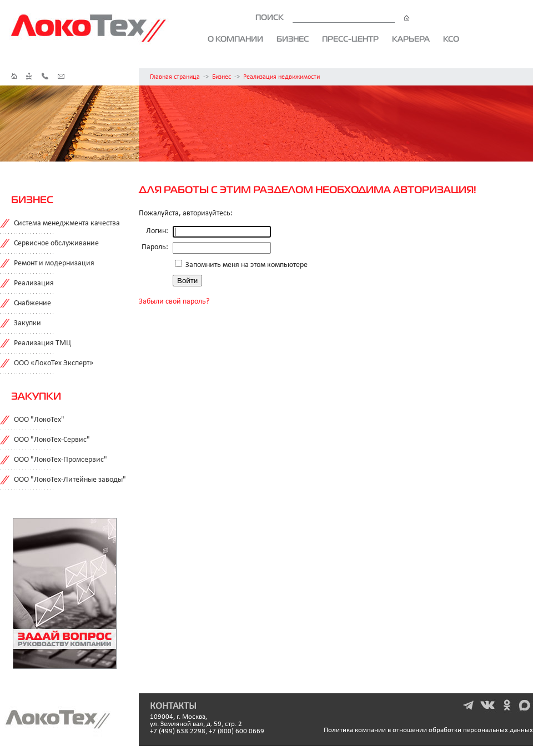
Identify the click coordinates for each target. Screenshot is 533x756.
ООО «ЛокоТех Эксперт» (54, 363)
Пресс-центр (350, 39)
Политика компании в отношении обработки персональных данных (428, 730)
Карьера (411, 39)
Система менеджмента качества (67, 223)
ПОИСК (333, 17)
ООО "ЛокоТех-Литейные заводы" (70, 480)
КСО (451, 39)
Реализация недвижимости (281, 77)
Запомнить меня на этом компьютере (246, 265)
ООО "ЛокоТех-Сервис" (52, 440)
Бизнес (293, 39)
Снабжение (32, 303)
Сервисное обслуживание (56, 243)
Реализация (34, 283)
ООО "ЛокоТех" (39, 420)
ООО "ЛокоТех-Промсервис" (61, 460)
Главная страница (175, 77)
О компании (235, 39)
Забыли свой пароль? (174, 302)
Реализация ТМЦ (42, 343)
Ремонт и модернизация (54, 263)
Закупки (27, 323)
